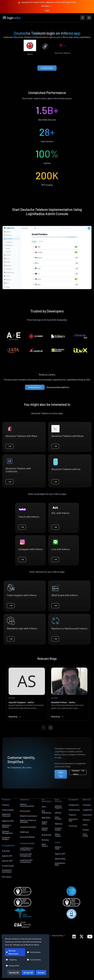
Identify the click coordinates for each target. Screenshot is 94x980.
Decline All (14, 972)
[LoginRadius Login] (83, 18)
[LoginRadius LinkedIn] (74, 936)
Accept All (28, 972)
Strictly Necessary (12, 952)
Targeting (11, 960)
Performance (34, 952)
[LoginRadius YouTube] (90, 937)
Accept (41, 972)
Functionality (34, 960)
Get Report (47, 6)
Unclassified (12, 966)
